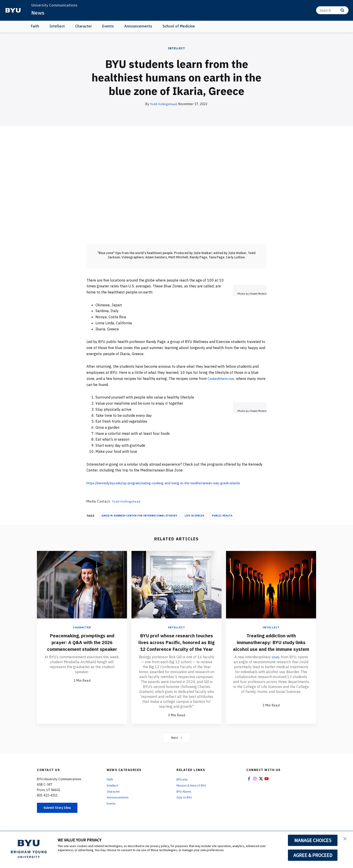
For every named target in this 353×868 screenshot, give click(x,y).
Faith (35, 26)
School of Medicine (179, 26)
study (276, 663)
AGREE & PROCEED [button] (313, 855)
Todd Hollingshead (163, 104)
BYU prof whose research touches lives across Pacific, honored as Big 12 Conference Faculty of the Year (177, 645)
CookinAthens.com (223, 378)
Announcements (138, 26)
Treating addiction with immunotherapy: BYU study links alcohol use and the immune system (271, 645)
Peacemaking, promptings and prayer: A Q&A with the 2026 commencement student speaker (82, 645)
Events (108, 26)
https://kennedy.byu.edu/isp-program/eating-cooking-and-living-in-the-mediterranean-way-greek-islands (174, 483)
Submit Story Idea (60, 815)
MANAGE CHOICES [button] (313, 840)
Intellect (57, 26)
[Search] (332, 10)
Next (177, 744)
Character (84, 26)
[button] (346, 839)
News (38, 13)
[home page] (13, 10)
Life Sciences (194, 515)
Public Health (222, 515)
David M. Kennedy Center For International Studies (139, 515)
